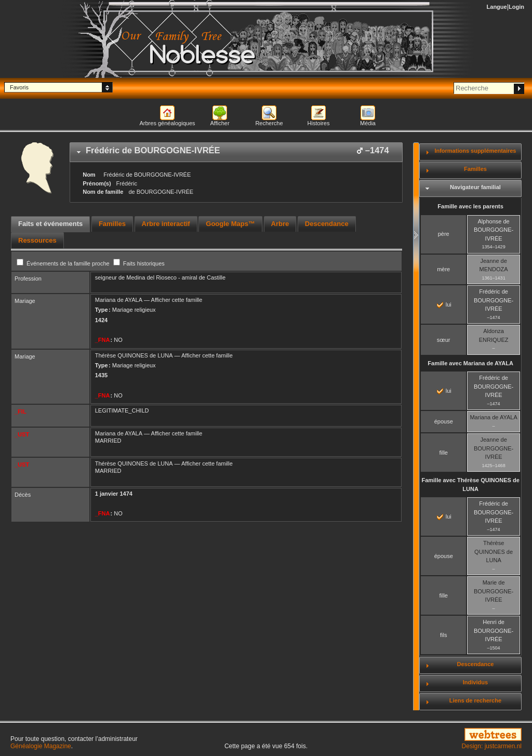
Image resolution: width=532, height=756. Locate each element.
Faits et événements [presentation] (50, 224)
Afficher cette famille (177, 300)
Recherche (269, 123)
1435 (101, 375)
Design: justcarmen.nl (492, 746)
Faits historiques (139, 263)
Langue (497, 7)
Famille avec (470, 363)
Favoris (19, 87)
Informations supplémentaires (475, 151)
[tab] (236, 152)
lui (444, 304)
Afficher (220, 123)
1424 (101, 320)
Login (516, 7)
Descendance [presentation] (327, 224)
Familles (475, 169)
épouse (444, 421)
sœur (444, 340)
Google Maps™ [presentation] (230, 224)
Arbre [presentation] (280, 224)
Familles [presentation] (112, 224)
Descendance (475, 664)
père (444, 234)
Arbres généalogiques (167, 123)
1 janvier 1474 (114, 494)
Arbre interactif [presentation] (166, 224)
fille (443, 453)
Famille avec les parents (470, 206)
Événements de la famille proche (64, 263)
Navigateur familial (475, 187)
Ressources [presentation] (37, 240)
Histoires (319, 123)
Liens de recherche (475, 700)
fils (443, 635)
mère (443, 269)
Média (368, 123)
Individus (475, 682)
